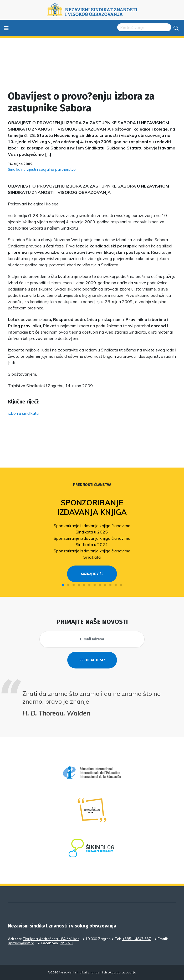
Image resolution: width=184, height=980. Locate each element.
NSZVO (67, 943)
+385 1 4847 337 (137, 939)
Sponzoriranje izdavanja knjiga (92, 507)
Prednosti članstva (92, 485)
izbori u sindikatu (23, 413)
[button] (63, 585)
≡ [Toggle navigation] (6, 28)
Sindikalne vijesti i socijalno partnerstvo (42, 169)
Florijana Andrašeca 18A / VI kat (51, 939)
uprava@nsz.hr (21, 943)
